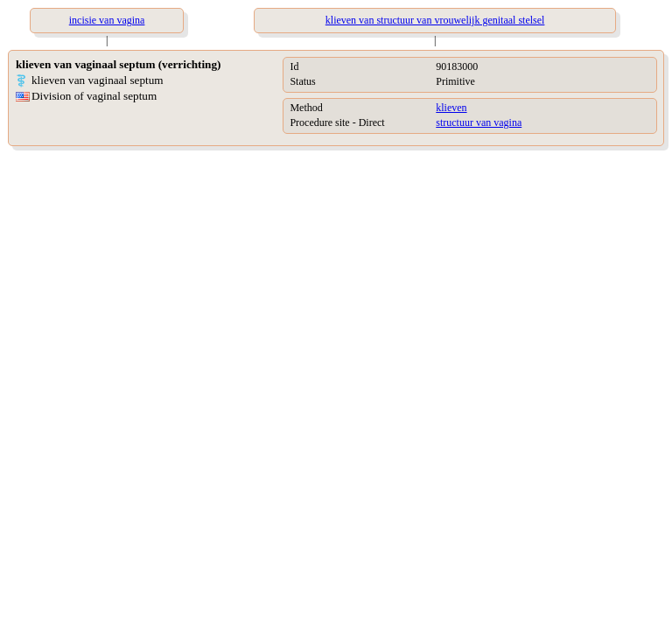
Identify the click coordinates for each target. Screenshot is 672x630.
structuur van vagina (479, 122)
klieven (451, 108)
